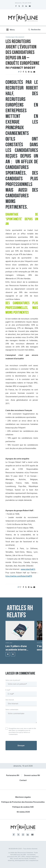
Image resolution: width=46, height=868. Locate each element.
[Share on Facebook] (23, 72)
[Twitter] (19, 6)
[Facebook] (16, 6)
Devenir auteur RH (32, 775)
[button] (8, 654)
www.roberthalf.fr (28, 569)
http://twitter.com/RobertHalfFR (19, 576)
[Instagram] (23, 6)
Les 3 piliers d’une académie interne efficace (16, 648)
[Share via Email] (34, 72)
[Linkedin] (26, 6)
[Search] (34, 30)
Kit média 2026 (23, 812)
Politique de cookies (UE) (23, 807)
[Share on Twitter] (26, 72)
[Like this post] (21, 72)
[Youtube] (30, 6)
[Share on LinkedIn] (31, 72)
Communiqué (10, 37)
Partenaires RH (13, 775)
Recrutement (20, 37)
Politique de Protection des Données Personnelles (23, 802)
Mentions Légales (23, 797)
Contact (23, 780)
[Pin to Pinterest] (29, 72)
